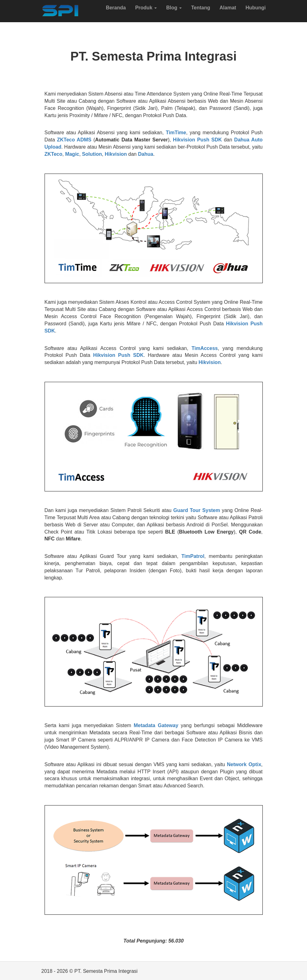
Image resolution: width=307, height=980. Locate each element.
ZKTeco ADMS (74, 140)
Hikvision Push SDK (197, 140)
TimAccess (204, 348)
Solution (92, 154)
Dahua (146, 154)
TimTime (176, 133)
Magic (72, 154)
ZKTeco (53, 154)
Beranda (116, 8)
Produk (146, 8)
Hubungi (256, 8)
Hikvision (116, 154)
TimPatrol (193, 556)
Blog (174, 8)
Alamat (228, 8)
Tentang (201, 8)
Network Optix (244, 764)
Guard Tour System (197, 510)
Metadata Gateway (156, 725)
